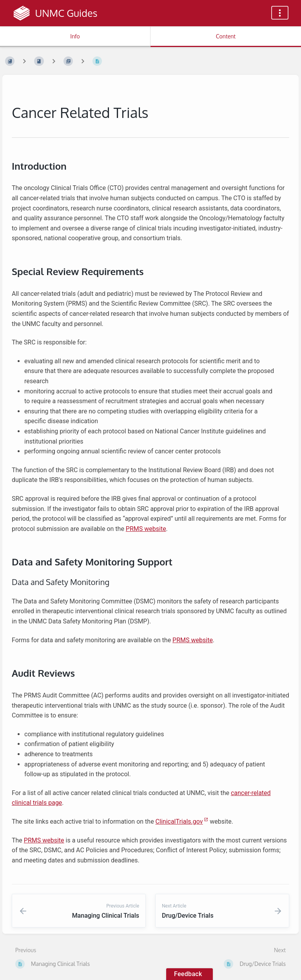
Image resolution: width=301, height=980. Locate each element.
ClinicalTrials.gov (179, 821)
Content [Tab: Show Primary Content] (226, 36)
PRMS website (146, 529)
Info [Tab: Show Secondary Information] (75, 36)
